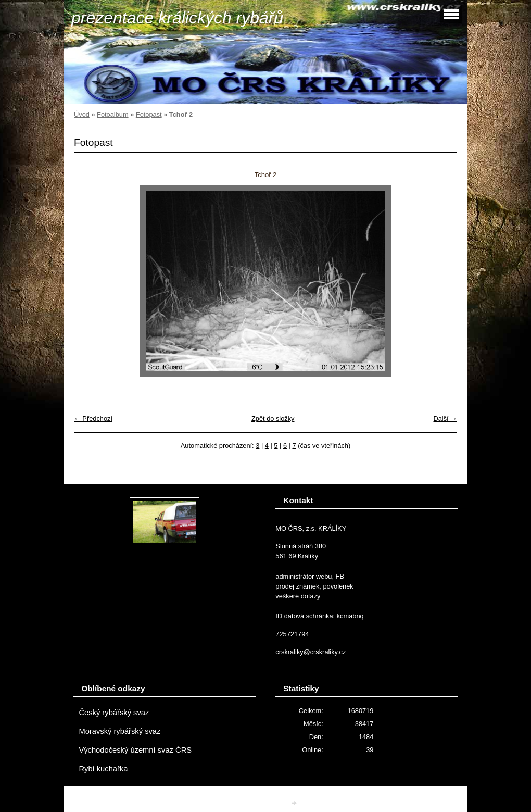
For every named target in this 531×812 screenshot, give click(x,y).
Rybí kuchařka (103, 769)
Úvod (82, 114)
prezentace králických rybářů (177, 18)
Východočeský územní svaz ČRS (135, 750)
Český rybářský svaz (114, 713)
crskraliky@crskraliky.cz (311, 652)
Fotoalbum (112, 114)
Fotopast (149, 114)
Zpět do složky (273, 419)
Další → (445, 419)
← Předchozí (93, 419)
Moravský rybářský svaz (119, 731)
